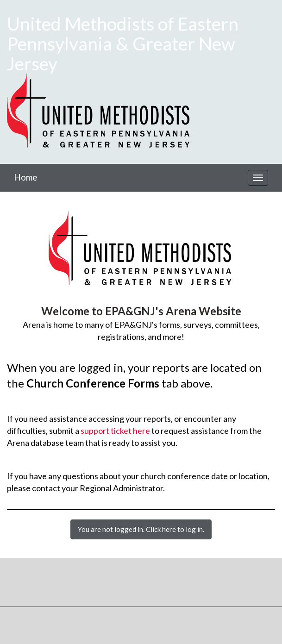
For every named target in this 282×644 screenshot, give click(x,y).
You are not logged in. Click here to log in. (141, 529)
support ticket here (115, 431)
